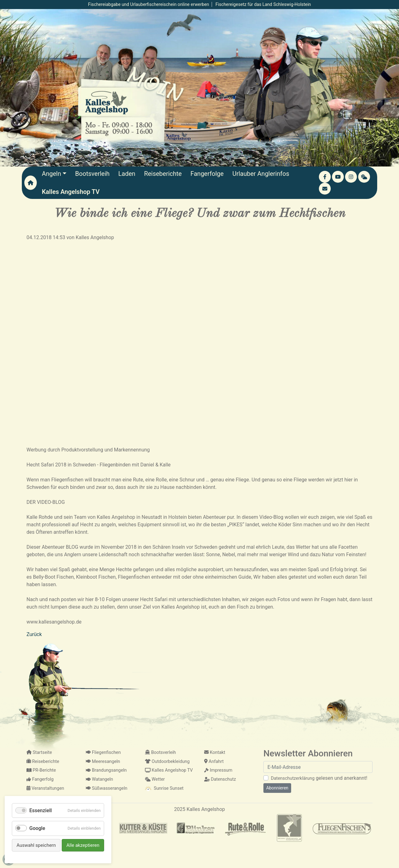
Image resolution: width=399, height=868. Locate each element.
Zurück (34, 634)
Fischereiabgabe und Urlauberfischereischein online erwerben (149, 4)
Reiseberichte (43, 762)
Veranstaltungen (45, 788)
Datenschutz (220, 779)
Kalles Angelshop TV (169, 770)
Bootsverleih (160, 752)
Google (37, 828)
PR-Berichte (41, 770)
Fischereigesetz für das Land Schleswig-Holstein (263, 4)
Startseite (39, 752)
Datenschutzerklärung (293, 778)
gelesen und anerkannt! (319, 778)
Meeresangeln (103, 762)
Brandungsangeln (106, 770)
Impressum (218, 770)
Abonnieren (277, 788)
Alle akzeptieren (83, 845)
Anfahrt (214, 762)
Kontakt (215, 752)
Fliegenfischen (103, 752)
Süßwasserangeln (106, 788)
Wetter (155, 779)
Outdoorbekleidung (167, 762)
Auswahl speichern (36, 845)
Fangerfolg (40, 779)
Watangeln (99, 779)
